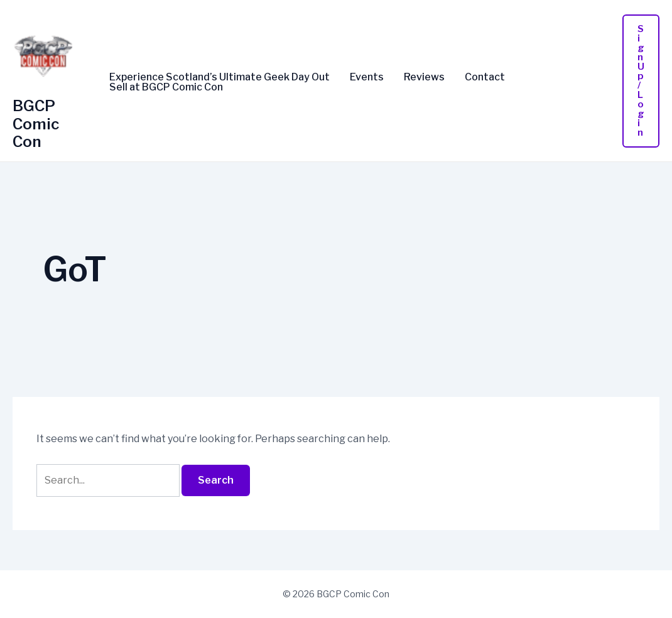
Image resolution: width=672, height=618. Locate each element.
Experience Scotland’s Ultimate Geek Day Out (219, 77)
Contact (485, 77)
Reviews (424, 77)
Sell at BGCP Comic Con (166, 87)
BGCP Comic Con (36, 124)
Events (367, 77)
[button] (641, 81)
